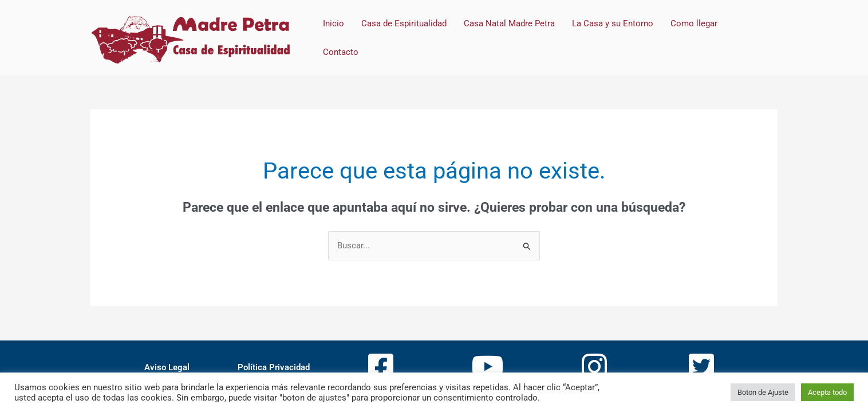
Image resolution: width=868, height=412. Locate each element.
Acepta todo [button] (827, 392)
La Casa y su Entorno (613, 23)
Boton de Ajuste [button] (763, 392)
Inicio (334, 23)
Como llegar (694, 23)
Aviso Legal (167, 367)
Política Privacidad (274, 367)
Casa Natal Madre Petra (509, 23)
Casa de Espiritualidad (404, 23)
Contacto (341, 52)
